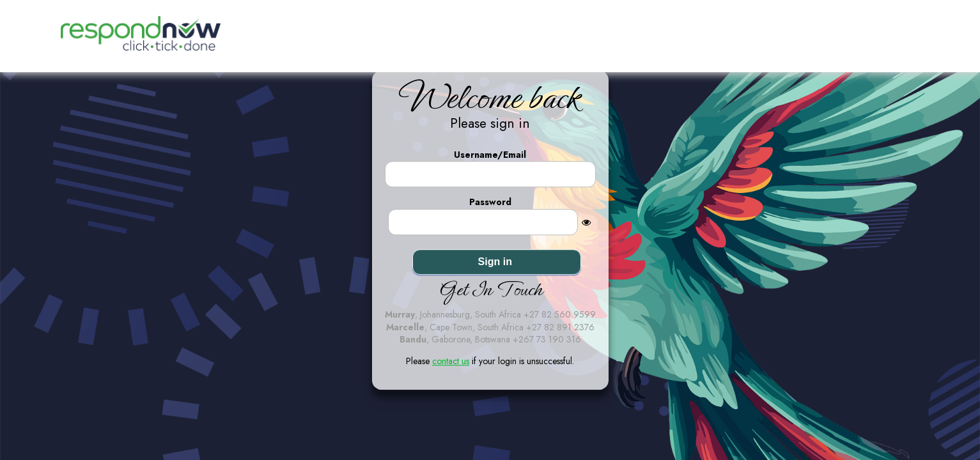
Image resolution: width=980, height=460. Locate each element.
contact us (451, 361)
